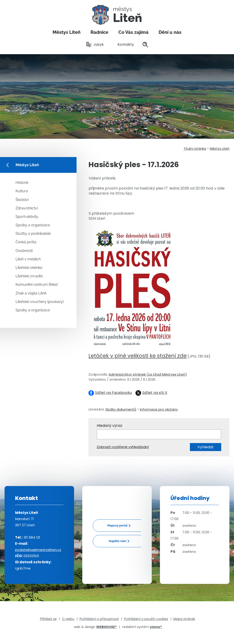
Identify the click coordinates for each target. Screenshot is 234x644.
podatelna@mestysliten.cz (38, 550)
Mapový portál (117, 525)
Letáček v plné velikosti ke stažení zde (138, 356)
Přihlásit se (48, 619)
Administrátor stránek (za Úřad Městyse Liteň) (148, 374)
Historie (22, 183)
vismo (156, 627)
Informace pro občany (159, 409)
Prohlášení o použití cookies (146, 619)
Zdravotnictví (27, 208)
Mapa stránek (184, 619)
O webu (68, 619)
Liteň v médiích (28, 259)
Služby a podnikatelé (33, 234)
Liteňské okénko (29, 268)
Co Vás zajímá (133, 32)
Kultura (22, 191)
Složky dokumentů (121, 409)
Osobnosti (24, 251)
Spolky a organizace (33, 225)
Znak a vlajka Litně (31, 293)
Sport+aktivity (27, 217)
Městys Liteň (66, 32)
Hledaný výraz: (110, 426)
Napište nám (118, 541)
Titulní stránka (195, 149)
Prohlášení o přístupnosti (99, 619)
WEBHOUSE (106, 627)
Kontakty (123, 44)
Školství (22, 200)
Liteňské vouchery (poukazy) (40, 302)
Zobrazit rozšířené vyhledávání (123, 447)
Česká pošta (26, 242)
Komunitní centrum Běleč (37, 285)
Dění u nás (170, 32)
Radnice (99, 32)
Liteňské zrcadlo (29, 276)
